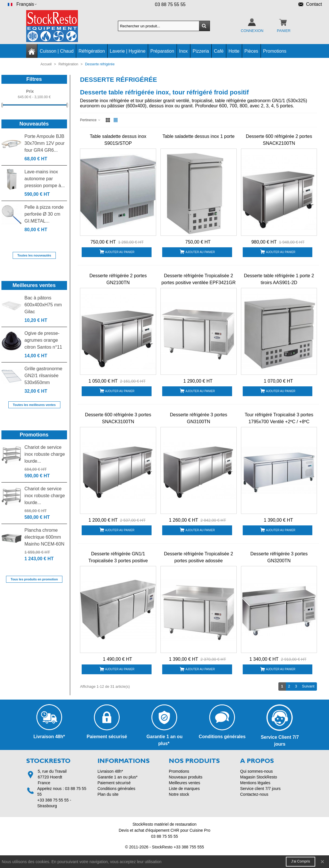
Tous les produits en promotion (34, 579)
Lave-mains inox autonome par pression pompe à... (45, 179)
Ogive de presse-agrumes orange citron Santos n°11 (43, 340)
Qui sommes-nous (257, 771)
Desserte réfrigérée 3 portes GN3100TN (199, 418)
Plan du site (108, 794)
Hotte (234, 51)
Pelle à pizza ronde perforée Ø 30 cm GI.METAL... (44, 214)
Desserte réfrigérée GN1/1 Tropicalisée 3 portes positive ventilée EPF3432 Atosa (118, 561)
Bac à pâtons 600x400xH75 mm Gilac (43, 305)
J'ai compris (301, 861)
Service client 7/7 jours (260, 789)
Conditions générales (116, 789)
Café (219, 51)
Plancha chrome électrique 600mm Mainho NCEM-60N (44, 537)
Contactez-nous (254, 794)
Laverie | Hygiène (128, 51)
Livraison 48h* (110, 771)
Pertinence (90, 120)
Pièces (251, 51)
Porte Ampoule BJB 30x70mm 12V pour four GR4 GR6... (45, 143)
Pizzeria (201, 51)
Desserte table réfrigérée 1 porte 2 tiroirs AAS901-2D (279, 279)
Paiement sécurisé (114, 783)
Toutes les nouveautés (34, 255)
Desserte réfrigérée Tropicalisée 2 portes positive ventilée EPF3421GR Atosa (198, 283)
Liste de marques (184, 789)
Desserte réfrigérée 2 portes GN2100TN (118, 279)
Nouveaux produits (186, 777)
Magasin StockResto (259, 777)
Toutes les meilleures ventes (34, 405)
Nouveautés (34, 124)
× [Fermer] (322, 862)
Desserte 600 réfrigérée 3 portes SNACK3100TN (118, 418)
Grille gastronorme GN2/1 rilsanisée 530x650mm (43, 376)
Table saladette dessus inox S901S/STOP (118, 140)
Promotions (275, 51)
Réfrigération (92, 51)
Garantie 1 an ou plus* (117, 777)
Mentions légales (255, 783)
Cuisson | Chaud (57, 51)
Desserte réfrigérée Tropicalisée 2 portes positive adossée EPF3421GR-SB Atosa (198, 561)
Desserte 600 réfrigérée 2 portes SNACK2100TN (279, 140)
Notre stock (179, 794)
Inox (183, 51)
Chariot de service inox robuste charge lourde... (45, 454)
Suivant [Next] (309, 686)
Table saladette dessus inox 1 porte (199, 136)
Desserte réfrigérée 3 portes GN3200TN (279, 557)
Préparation (162, 51)
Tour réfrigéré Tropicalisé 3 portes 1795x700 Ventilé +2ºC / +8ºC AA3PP (279, 422)
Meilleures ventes (34, 285)
